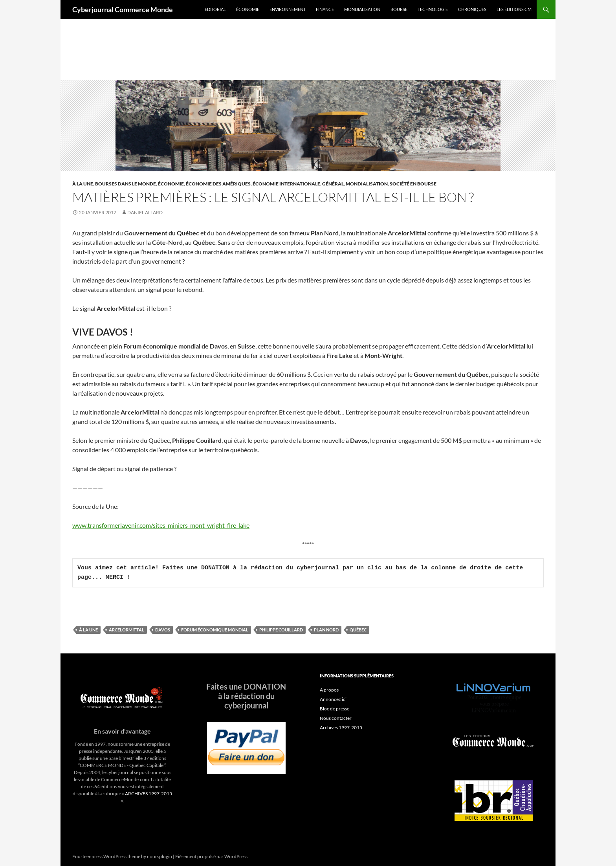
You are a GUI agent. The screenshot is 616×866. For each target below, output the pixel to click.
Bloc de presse (335, 709)
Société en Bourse (413, 184)
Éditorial (215, 9)
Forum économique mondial (215, 630)
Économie (248, 9)
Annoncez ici (333, 699)
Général (333, 184)
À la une (83, 184)
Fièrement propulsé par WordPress (211, 856)
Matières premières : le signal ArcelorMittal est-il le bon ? (273, 197)
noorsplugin (159, 856)
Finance (325, 9)
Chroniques (472, 9)
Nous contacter (336, 718)
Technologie (433, 9)
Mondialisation (362, 9)
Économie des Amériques (218, 184)
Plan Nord (326, 630)
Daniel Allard (145, 212)
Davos (163, 630)
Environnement (288, 9)
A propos (329, 690)
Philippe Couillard (281, 630)
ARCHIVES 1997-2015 (148, 794)
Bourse (399, 9)
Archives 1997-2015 (341, 727)
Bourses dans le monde (126, 184)
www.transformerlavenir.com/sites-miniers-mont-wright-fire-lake (161, 525)
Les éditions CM (514, 9)
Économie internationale (286, 184)
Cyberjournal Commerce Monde (123, 9)
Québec (358, 630)
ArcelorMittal (126, 630)
